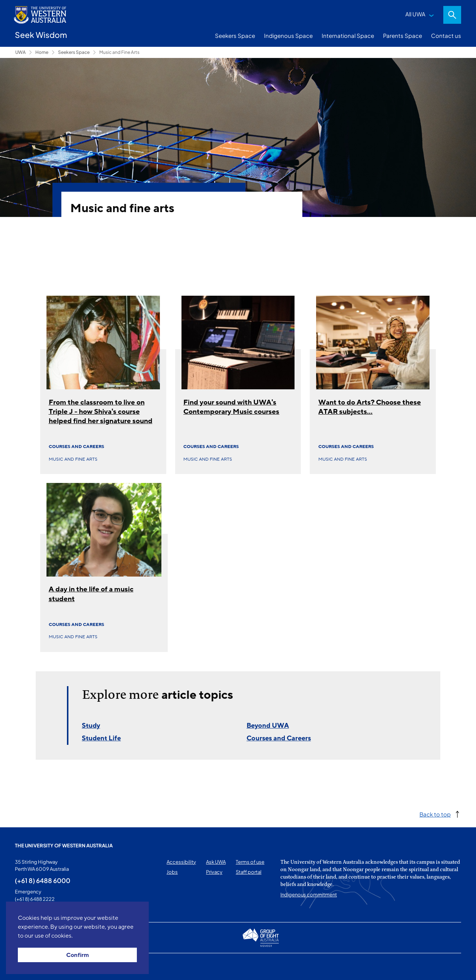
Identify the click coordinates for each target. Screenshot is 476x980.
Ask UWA (216, 862)
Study (91, 726)
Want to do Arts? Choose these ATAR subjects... (370, 407)
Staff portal (249, 872)
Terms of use (250, 862)
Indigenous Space (288, 35)
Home (42, 52)
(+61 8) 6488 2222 (35, 899)
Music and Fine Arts (119, 52)
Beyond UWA (268, 726)
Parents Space (403, 35)
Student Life (101, 738)
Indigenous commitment (309, 895)
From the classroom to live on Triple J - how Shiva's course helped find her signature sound (101, 412)
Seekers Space (235, 35)
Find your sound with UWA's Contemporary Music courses (231, 407)
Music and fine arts (73, 459)
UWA (20, 52)
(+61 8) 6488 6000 (43, 880)
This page (25, 967)
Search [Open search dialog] (452, 15)
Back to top (435, 814)
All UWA (415, 14)
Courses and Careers (76, 447)
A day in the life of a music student (91, 594)
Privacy (214, 872)
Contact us (446, 35)
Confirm (78, 955)
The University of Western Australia (64, 846)
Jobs (172, 872)
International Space (348, 35)
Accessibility (181, 862)
